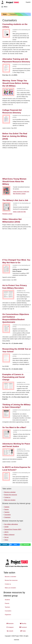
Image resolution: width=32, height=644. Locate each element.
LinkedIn (10, 631)
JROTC (6, 532)
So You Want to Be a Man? (14, 427)
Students (7, 507)
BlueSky (23, 624)
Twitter (23, 631)
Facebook (23, 627)
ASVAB (6, 527)
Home (5, 14)
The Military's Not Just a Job (15, 200)
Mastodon (10, 624)
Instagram (10, 627)
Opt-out (6, 537)
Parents (6, 509)
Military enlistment (9, 535)
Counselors (7, 515)
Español (28, 2)
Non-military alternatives (11, 524)
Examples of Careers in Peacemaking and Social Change (13, 377)
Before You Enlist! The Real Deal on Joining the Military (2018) (15, 136)
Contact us (7, 497)
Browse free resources (11, 495)
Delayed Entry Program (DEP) (13, 529)
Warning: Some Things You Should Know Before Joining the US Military (15, 83)
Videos (6, 540)
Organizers (7, 517)
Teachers (7, 512)
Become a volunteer (10, 492)
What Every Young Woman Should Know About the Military (14, 181)
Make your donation (10, 500)
